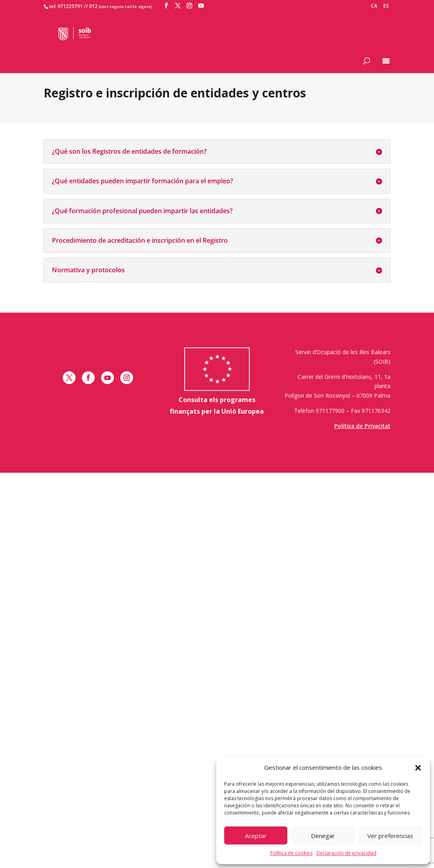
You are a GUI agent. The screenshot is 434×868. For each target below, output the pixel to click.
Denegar (323, 836)
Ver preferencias (390, 836)
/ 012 (92, 6)
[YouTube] (201, 6)
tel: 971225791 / (68, 6)
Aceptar (256, 836)
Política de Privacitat (362, 426)
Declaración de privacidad (346, 853)
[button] (418, 768)
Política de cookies (291, 853)
